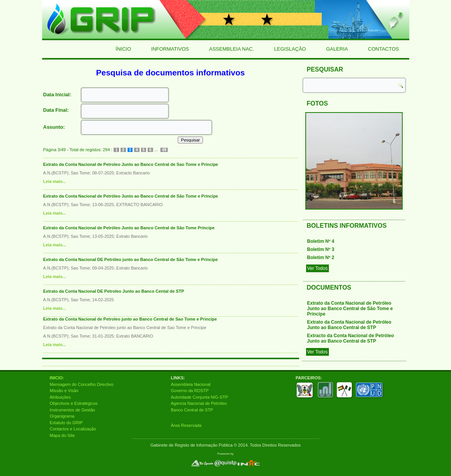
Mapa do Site (62, 435)
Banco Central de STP (192, 410)
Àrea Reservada (186, 425)
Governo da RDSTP (190, 391)
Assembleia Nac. (231, 49)
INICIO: (57, 378)
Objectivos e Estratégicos (74, 403)
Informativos (170, 49)
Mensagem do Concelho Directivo (82, 384)
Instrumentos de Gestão (72, 410)
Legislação (290, 49)
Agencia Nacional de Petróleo (199, 403)
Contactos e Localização (73, 429)
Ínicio (123, 49)
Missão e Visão (64, 391)
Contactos (383, 49)
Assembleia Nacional (191, 384)
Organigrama (62, 416)
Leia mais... (55, 181)
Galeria (337, 49)
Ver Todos (317, 268)
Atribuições (60, 397)
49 (164, 150)
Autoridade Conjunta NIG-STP (199, 397)
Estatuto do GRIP (66, 423)
